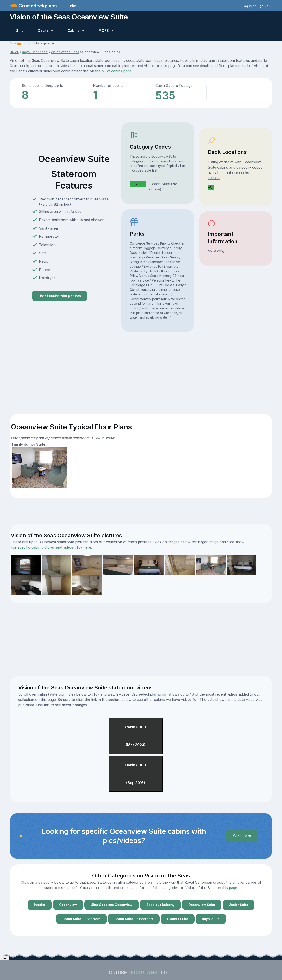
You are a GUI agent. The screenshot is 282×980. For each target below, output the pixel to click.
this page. (230, 888)
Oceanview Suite (202, 905)
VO (138, 184)
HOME (14, 52)
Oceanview (68, 905)
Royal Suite (211, 919)
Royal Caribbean (35, 52)
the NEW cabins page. (114, 71)
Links (72, 6)
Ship (20, 30)
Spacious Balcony (160, 905)
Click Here (242, 836)
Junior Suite (238, 905)
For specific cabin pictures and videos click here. (51, 547)
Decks (43, 30)
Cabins (73, 30)
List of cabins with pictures (60, 296)
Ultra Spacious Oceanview (112, 905)
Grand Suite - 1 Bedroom (81, 919)
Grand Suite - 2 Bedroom (134, 919)
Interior (40, 905)
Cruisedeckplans (37, 6)
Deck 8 (214, 178)
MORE (104, 30)
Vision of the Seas (65, 52)
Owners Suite (178, 919)
